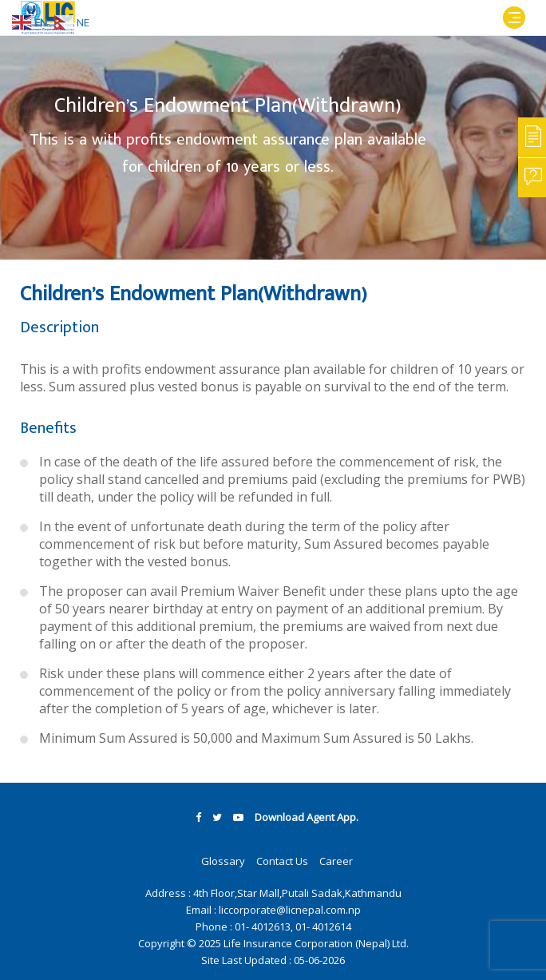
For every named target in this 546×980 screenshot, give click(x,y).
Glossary (223, 861)
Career (336, 861)
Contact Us (282, 861)
